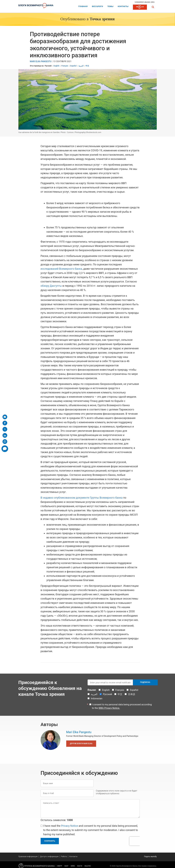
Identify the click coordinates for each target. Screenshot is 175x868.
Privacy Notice (70, 826)
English (56, 66)
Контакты (123, 7)
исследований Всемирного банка (61, 269)
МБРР (60, 866)
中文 (87, 66)
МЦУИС (88, 866)
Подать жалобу (150, 857)
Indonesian (97, 698)
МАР (66, 866)
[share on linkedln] (5, 435)
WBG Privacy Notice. (109, 708)
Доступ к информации (49, 857)
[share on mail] (5, 417)
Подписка (145, 682)
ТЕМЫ (110, 7)
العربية (81, 66)
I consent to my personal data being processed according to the (122, 706)
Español (73, 66)
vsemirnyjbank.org (145, 2)
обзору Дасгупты (51, 286)
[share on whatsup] (5, 442)
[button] (153, 7)
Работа (64, 857)
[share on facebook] (5, 423)
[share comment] (5, 449)
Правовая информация (28, 857)
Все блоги (98, 7)
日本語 (132, 694)
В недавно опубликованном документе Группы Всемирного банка (82, 498)
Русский (48, 66)
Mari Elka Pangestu (41, 61)
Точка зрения (102, 19)
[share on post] (5, 429)
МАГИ (80, 866)
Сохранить (50, 841)
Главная (83, 7)
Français (65, 66)
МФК (73, 866)
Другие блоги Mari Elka (81, 744)
